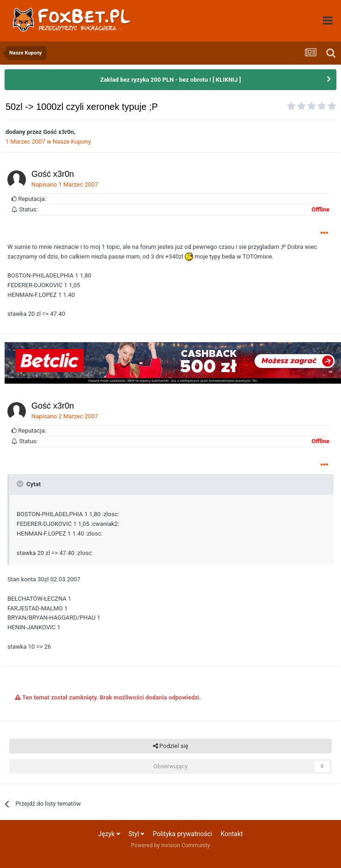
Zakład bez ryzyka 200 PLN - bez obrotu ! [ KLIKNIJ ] (171, 80)
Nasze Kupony (72, 142)
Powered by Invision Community (171, 845)
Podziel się (171, 746)
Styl (136, 834)
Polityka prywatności (183, 834)
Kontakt (231, 834)
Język (109, 834)
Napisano (65, 184)
